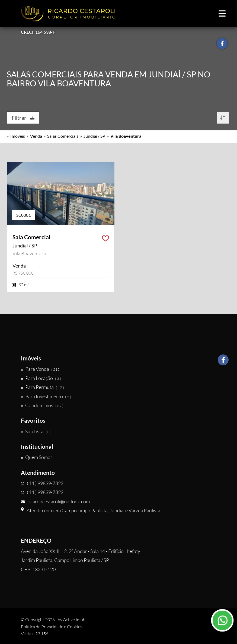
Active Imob (74, 620)
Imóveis (18, 136)
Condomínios (42, 405)
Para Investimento (46, 396)
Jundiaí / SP (94, 136)
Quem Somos (37, 457)
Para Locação (41, 378)
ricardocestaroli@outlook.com (55, 501)
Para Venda (41, 369)
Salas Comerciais (63, 136)
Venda (36, 136)
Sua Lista (36, 431)
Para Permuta (42, 387)
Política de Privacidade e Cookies (52, 627)
